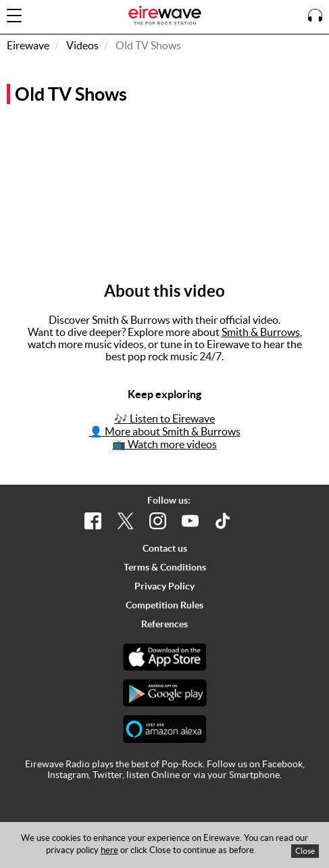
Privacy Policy (164, 586)
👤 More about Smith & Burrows (165, 431)
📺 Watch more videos (164, 444)
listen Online (153, 775)
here (109, 850)
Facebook (282, 764)
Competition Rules (164, 605)
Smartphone (254, 775)
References (164, 624)
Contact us (165, 548)
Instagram (68, 775)
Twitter (107, 775)
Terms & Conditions (165, 567)
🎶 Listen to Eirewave (164, 418)
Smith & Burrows (261, 332)
